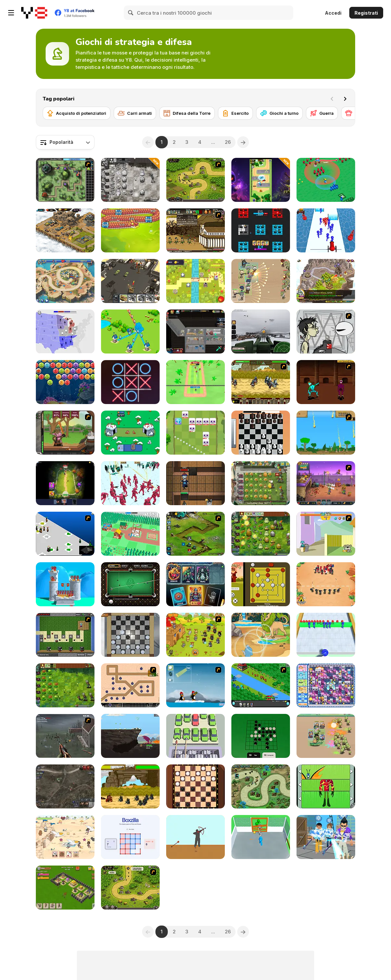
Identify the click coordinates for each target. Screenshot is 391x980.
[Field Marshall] (261, 281)
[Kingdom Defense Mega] (195, 281)
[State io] (65, 332)
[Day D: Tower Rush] (65, 281)
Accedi (333, 13)
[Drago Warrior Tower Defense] (130, 230)
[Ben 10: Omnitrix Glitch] (326, 786)
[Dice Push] (326, 635)
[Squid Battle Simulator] (130, 483)
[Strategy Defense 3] (261, 685)
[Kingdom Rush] (195, 180)
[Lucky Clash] (261, 180)
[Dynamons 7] (261, 635)
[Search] (131, 13)
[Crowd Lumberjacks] (130, 534)
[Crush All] (195, 736)
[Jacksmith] (65, 433)
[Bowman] (195, 837)
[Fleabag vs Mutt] (326, 534)
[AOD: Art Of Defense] (65, 230)
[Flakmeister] (261, 332)
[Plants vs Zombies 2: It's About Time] (261, 483)
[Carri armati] (135, 113)
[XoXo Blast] (130, 382)
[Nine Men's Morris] (261, 584)
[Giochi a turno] (279, 113)
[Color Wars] (261, 230)
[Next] (345, 99)
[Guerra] (322, 113)
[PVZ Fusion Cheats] (261, 534)
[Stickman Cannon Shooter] (326, 230)
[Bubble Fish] (65, 382)
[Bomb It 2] (326, 685)
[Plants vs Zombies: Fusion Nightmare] (130, 180)
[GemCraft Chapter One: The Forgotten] (65, 180)
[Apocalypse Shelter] (195, 332)
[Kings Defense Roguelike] (195, 433)
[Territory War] (130, 332)
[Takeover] (326, 281)
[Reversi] (261, 736)
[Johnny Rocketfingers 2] (326, 332)
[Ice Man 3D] (326, 837)
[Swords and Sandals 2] (326, 382)
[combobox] (65, 142)
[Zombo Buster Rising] (326, 483)
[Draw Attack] (326, 584)
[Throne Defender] (65, 888)
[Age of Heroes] (65, 483)
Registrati (366, 13)
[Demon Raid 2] (261, 786)
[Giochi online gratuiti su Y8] (34, 13)
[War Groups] (65, 786)
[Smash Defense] (195, 382)
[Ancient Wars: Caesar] (130, 786)
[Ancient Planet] (195, 534)
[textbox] (65, 142)
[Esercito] (235, 113)
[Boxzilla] (130, 837)
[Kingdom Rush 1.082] (130, 888)
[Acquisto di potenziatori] (77, 113)
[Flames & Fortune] (195, 584)
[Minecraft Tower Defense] (65, 635)
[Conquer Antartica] (195, 685)
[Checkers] (195, 786)
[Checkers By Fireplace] (130, 635)
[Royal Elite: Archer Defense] (65, 584)
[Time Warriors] (130, 433)
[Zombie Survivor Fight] (261, 837)
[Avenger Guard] (326, 736)
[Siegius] (261, 382)
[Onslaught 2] (130, 685)
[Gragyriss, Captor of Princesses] (130, 736)
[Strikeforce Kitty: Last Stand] (195, 635)
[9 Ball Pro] (130, 584)
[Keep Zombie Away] (195, 483)
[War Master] (326, 180)
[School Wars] (65, 534)
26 (228, 142)
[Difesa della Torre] (187, 113)
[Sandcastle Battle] (65, 837)
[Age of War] (326, 433)
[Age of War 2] (195, 230)
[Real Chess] (261, 433)
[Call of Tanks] (130, 281)
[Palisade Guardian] (65, 736)
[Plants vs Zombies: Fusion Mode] (65, 685)
